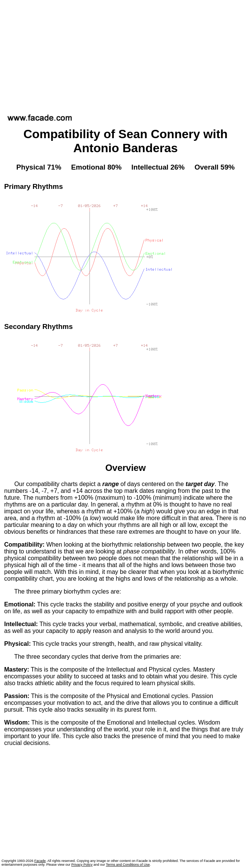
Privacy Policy (82, 865)
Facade (40, 861)
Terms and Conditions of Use (128, 865)
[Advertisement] (126, 55)
